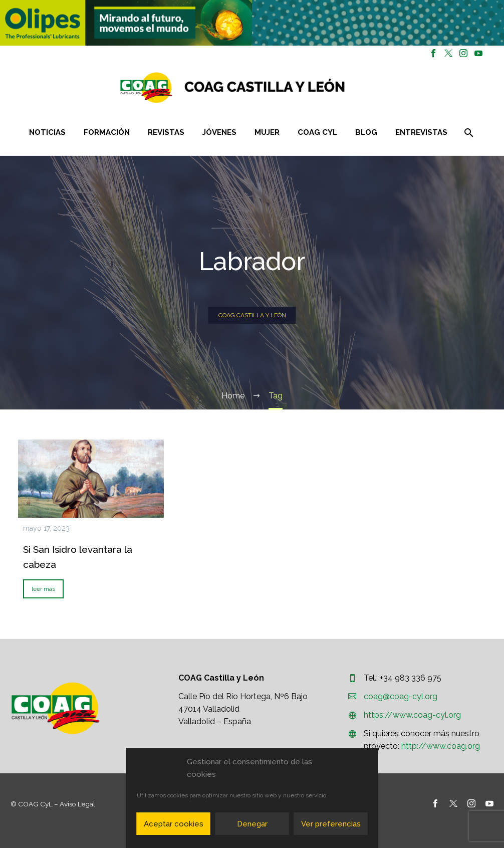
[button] (126, 23)
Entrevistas (421, 132)
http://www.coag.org (441, 746)
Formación (107, 132)
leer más (43, 589)
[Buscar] (468, 133)
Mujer (267, 132)
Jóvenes (219, 132)
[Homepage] (292, 87)
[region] (126, 23)
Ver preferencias (331, 824)
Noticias (47, 132)
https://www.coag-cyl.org (412, 715)
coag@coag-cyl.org (401, 696)
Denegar (252, 824)
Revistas (166, 132)
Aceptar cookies (174, 824)
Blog (366, 132)
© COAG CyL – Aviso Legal (53, 804)
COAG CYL (317, 132)
